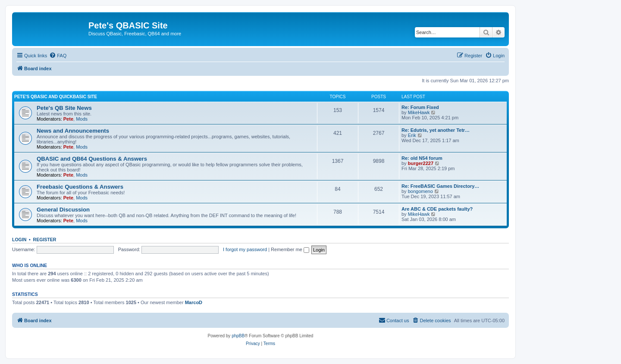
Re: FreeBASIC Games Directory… (440, 186)
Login (19, 240)
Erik (412, 135)
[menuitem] (58, 56)
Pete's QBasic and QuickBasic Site (56, 97)
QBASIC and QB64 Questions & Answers (92, 159)
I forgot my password (245, 249)
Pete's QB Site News (64, 108)
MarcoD (194, 302)
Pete (68, 119)
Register (45, 240)
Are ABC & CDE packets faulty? (437, 209)
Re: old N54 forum (422, 158)
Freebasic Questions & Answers (80, 187)
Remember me (290, 249)
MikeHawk (419, 112)
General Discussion (63, 210)
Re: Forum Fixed (420, 107)
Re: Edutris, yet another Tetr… (436, 130)
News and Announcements (73, 131)
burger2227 (421, 163)
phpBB (238, 336)
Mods (82, 119)
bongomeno (420, 191)
